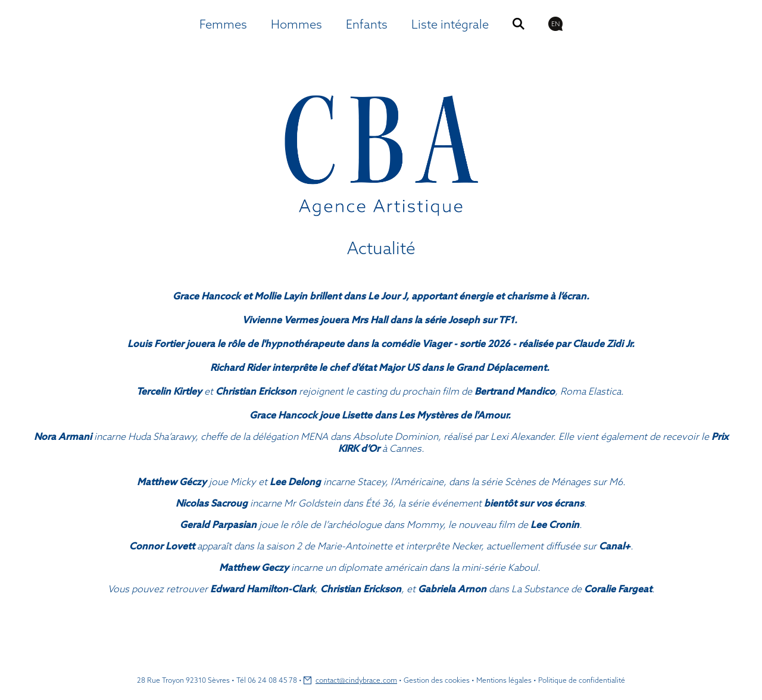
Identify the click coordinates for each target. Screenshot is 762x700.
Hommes (296, 24)
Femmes (223, 24)
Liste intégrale (450, 24)
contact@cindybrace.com (356, 680)
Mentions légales (504, 680)
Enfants (367, 24)
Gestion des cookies (437, 680)
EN (555, 24)
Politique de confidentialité (582, 680)
